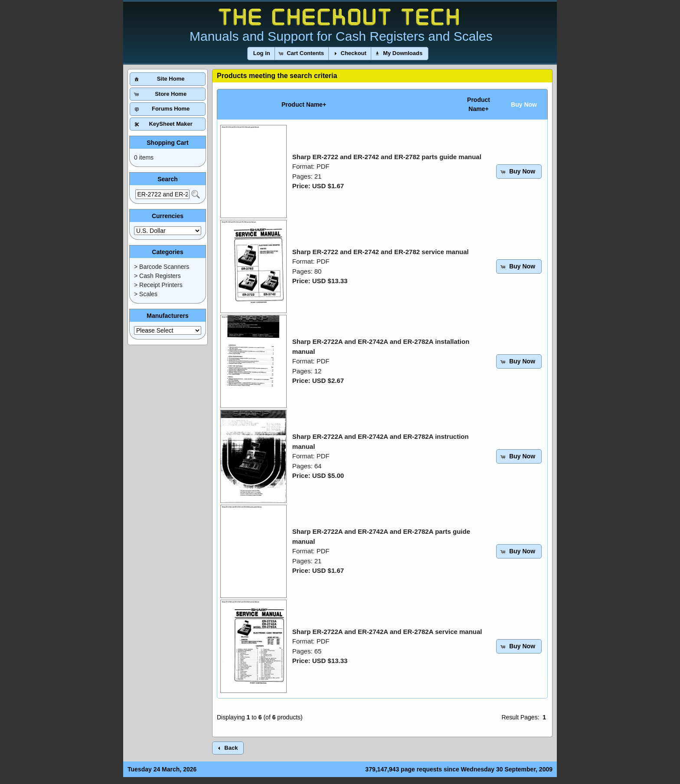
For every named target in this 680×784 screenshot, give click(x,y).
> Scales (146, 294)
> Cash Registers (157, 276)
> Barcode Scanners (162, 267)
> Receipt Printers (158, 285)
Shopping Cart (167, 143)
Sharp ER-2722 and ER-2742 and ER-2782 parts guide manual (387, 157)
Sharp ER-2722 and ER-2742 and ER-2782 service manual (381, 252)
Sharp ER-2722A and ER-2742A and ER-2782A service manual (387, 632)
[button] (262, 54)
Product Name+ (304, 105)
